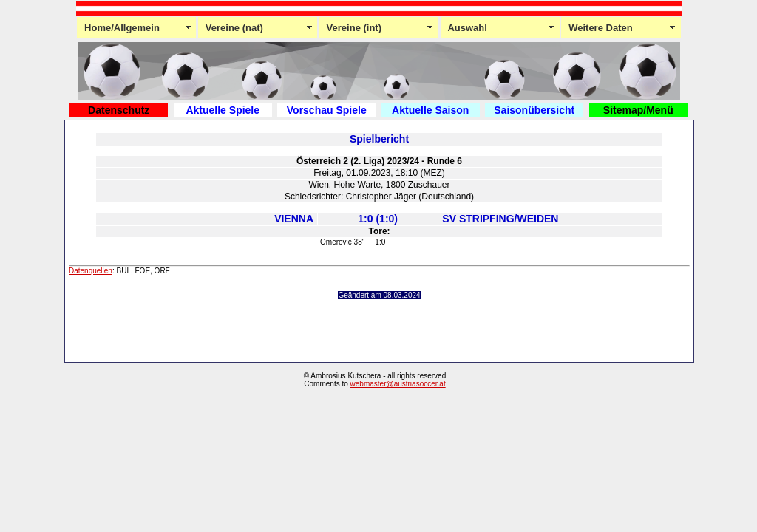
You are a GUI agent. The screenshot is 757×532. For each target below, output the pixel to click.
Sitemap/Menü (638, 110)
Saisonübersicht (534, 110)
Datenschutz (119, 110)
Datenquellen (91, 271)
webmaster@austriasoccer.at (398, 384)
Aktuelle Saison (430, 110)
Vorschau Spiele (327, 110)
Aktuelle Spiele (223, 110)
